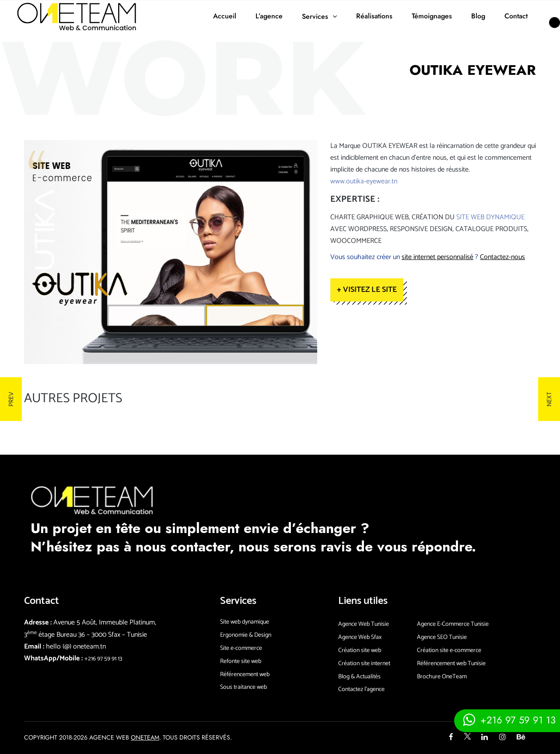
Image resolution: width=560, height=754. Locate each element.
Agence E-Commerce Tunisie (453, 624)
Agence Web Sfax (360, 637)
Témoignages (432, 16)
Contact (516, 16)
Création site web (360, 651)
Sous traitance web (243, 687)
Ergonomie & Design (246, 635)
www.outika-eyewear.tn (364, 181)
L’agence (269, 16)
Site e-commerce (241, 648)
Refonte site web (241, 661)
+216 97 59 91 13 (103, 659)
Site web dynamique (245, 622)
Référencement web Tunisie (451, 664)
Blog (478, 16)
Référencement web (245, 675)
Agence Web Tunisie (364, 624)
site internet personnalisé (437, 257)
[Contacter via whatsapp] (507, 720)
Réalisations (374, 16)
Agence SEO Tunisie (442, 637)
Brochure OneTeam (442, 677)
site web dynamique (490, 217)
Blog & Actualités (359, 677)
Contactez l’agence (361, 689)
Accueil (225, 16)
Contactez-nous (502, 257)
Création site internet (364, 664)
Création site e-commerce (449, 651)
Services (315, 16)
